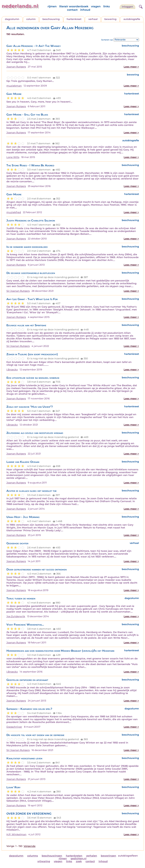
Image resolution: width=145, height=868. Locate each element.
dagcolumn (12, 19)
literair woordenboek (74, 6)
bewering (110, 19)
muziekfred (14, 212)
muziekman (14, 86)
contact (72, 10)
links (106, 6)
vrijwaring (44, 861)
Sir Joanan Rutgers (18, 291)
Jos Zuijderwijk (16, 616)
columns (33, 856)
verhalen (92, 856)
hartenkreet (74, 19)
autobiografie (132, 19)
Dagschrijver (14, 727)
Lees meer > (131, 67)
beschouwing (51, 19)
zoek (79, 861)
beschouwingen (52, 856)
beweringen (108, 856)
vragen (96, 6)
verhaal (93, 19)
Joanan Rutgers (16, 67)
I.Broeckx (12, 370)
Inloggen (127, 7)
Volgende (30, 846)
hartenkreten (74, 856)
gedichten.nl (79, 858)
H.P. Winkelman (16, 834)
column (31, 19)
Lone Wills (13, 157)
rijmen (52, 6)
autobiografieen (128, 856)
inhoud (85, 10)
